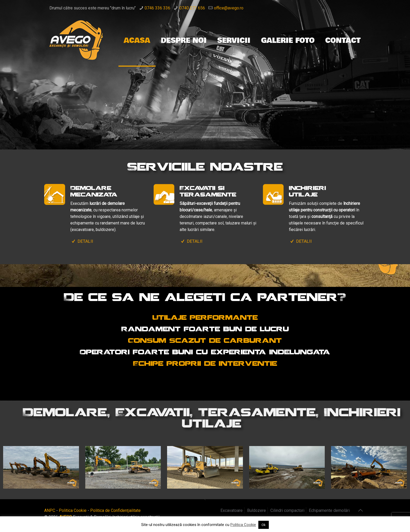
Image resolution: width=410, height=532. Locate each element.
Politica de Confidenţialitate (115, 510)
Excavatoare (232, 510)
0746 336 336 (157, 8)
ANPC (50, 510)
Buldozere (257, 510)
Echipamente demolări (329, 510)
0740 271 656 (192, 8)
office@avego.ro (229, 8)
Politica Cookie (73, 510)
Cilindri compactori (287, 510)
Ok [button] (264, 525)
